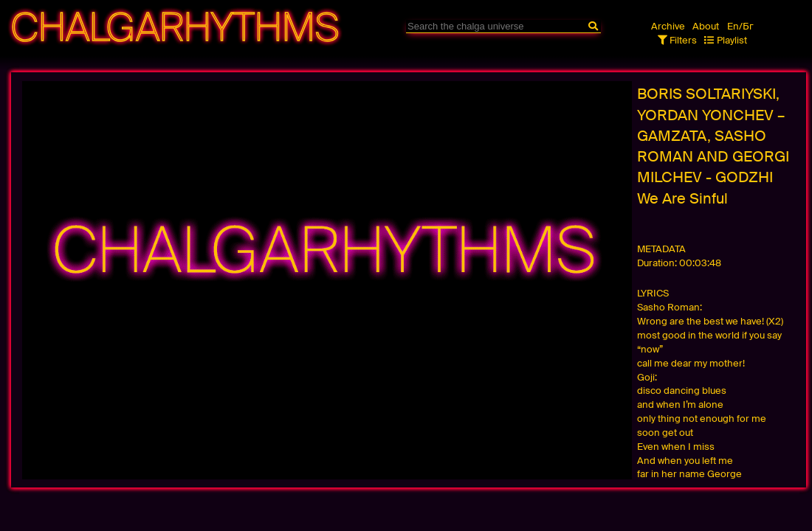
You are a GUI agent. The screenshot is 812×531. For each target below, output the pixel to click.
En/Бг (740, 26)
